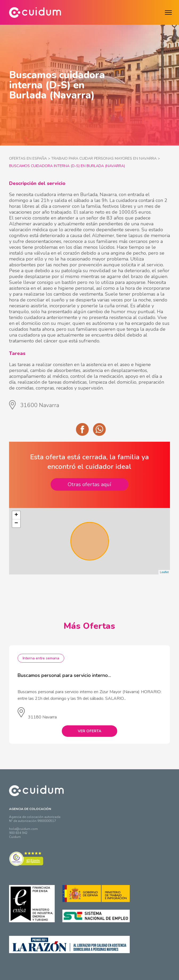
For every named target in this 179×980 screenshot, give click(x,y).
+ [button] (16, 515)
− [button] (16, 523)
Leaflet (164, 572)
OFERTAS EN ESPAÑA (28, 158)
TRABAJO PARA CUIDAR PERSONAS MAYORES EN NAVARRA (104, 158)
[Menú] (168, 13)
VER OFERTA (89, 731)
